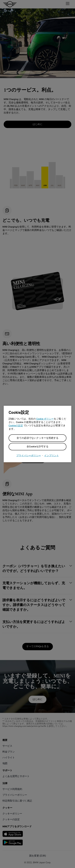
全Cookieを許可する (37, 447)
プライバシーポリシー (29, 456)
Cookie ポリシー (45, 419)
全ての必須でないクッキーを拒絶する (37, 438)
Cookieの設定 (16, 426)
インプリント (51, 456)
